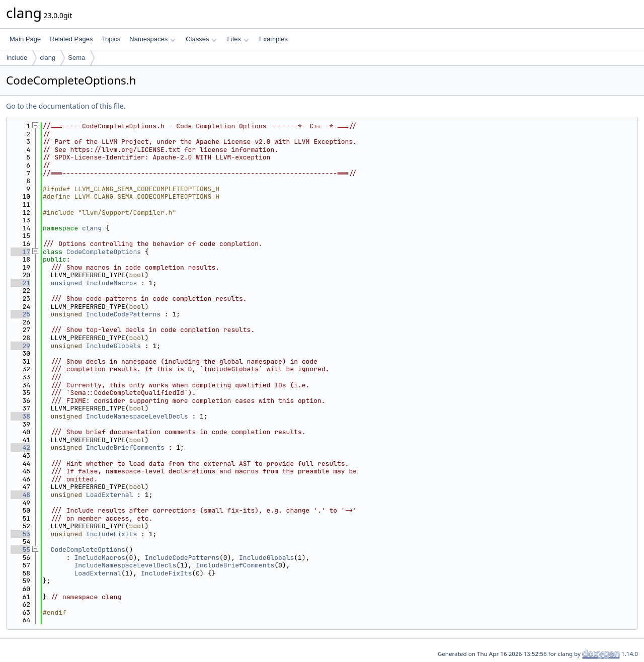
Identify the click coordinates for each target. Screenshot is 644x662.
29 (20, 346)
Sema (76, 58)
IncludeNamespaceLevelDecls (137, 416)
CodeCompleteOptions (104, 252)
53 (20, 534)
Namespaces (152, 39)
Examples (273, 39)
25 (20, 314)
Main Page (25, 39)
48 (20, 495)
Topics (111, 39)
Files (238, 39)
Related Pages (71, 39)
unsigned (66, 283)
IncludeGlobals (113, 346)
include (17, 58)
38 (20, 416)
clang (48, 58)
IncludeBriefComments (125, 447)
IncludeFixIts (111, 534)
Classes (201, 39)
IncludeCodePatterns (123, 314)
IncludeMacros (111, 283)
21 (20, 283)
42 (20, 447)
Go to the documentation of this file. (66, 106)
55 (20, 550)
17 (20, 252)
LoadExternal (110, 495)
